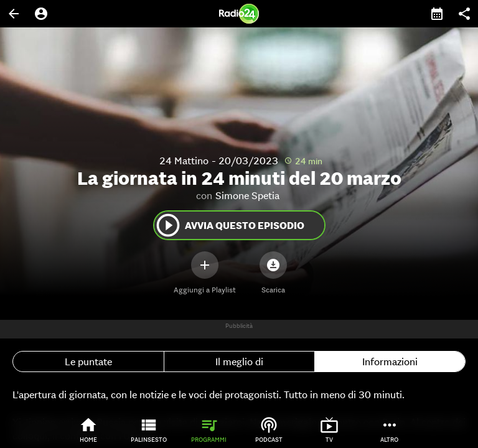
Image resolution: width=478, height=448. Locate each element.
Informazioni (390, 362)
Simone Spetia (247, 195)
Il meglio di (239, 362)
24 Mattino (184, 161)
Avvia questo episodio (229, 225)
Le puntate (88, 362)
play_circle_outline (168, 225)
